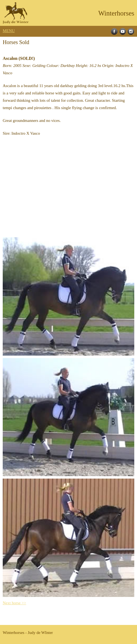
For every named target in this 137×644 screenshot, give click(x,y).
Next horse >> (14, 603)
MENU (9, 31)
